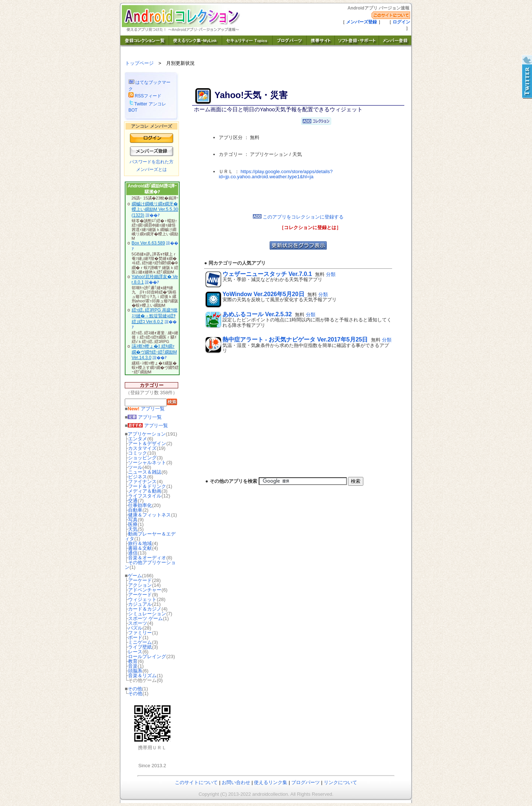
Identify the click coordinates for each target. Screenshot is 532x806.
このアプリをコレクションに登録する (298, 217)
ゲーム (135, 576)
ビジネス (138, 477)
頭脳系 (135, 671)
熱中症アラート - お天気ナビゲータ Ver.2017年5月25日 (295, 339)
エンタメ (138, 439)
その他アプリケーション (150, 565)
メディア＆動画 (145, 491)
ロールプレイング (147, 656)
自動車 (135, 510)
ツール (135, 467)
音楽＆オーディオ (147, 558)
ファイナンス (142, 482)
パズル (135, 628)
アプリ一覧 (146, 409)
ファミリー (140, 633)
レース (135, 652)
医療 (133, 524)
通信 (133, 553)
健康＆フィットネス (149, 515)
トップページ (139, 63)
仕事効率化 (140, 505)
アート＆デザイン (147, 443)
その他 (135, 689)
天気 (133, 529)
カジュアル (140, 604)
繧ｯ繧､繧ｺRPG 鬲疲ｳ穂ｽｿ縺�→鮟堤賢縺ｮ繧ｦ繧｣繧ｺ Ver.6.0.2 (155, 316)
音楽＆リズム (142, 676)
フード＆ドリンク (147, 486)
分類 (331, 274)
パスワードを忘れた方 (151, 162)
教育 (133, 661)
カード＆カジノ (145, 609)
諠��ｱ (153, 215)
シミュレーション (147, 614)
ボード (135, 637)
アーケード (140, 580)
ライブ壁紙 (140, 647)
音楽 (133, 666)
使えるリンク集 (271, 782)
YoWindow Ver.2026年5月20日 (263, 294)
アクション (140, 585)
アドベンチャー (145, 590)
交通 (133, 501)
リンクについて (340, 782)
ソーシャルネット (147, 462)
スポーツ (138, 623)
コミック (138, 453)
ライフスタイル (145, 496)
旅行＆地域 (140, 543)
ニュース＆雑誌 (145, 472)
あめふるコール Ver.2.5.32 (257, 314)
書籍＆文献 (140, 548)
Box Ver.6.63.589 (148, 243)
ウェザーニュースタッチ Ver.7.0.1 (267, 274)
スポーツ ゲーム (145, 618)
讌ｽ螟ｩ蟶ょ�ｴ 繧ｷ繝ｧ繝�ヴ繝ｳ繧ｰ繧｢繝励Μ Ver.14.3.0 (154, 352)
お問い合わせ (236, 782)
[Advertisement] (298, 197)
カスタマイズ (142, 448)
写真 (133, 520)
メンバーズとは (151, 169)
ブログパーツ (306, 782)
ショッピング (142, 458)
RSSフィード (145, 96)
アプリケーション (147, 434)
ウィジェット (142, 599)
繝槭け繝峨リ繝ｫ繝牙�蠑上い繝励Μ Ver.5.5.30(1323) (155, 210)
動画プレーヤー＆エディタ (150, 536)
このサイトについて (196, 782)
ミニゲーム (140, 642)
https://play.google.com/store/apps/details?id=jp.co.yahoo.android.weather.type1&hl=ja (276, 174)
